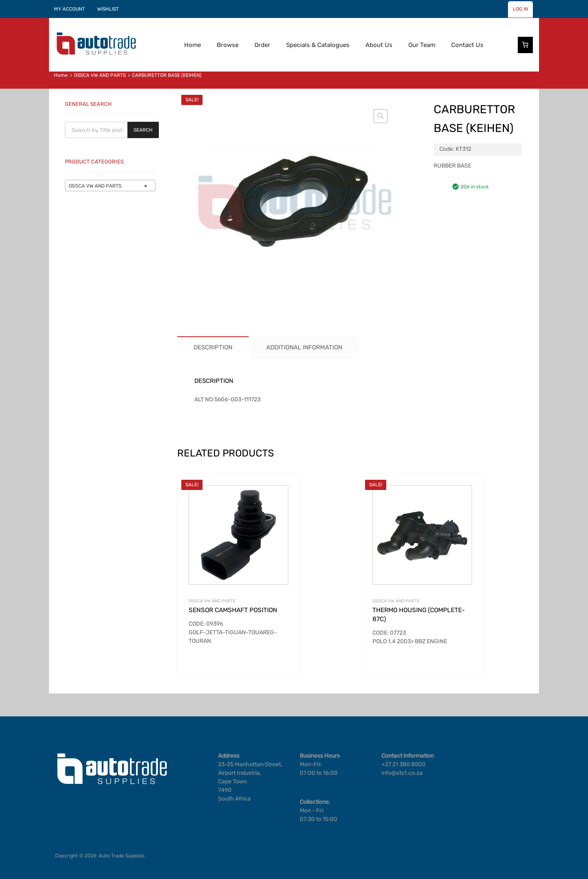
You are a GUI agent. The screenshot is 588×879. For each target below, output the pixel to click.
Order (262, 45)
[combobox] (110, 186)
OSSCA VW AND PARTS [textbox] (108, 186)
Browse (228, 45)
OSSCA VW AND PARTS (100, 75)
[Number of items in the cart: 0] (526, 45)
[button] (381, 116)
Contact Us (467, 45)
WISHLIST (108, 9)
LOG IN (520, 9)
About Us (379, 45)
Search (143, 130)
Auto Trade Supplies (122, 856)
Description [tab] (213, 347)
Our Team (422, 45)
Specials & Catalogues (318, 45)
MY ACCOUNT (69, 9)
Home (193, 45)
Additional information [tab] (304, 347)
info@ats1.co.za (402, 773)
